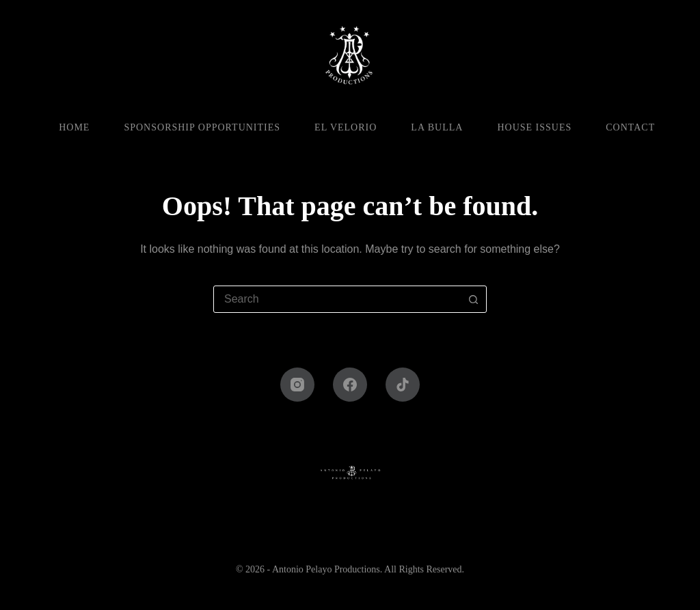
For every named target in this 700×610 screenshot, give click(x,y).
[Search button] (473, 299)
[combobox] (337, 299)
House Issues (534, 127)
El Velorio (346, 127)
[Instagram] (297, 385)
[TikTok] (403, 385)
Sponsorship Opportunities (202, 127)
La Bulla (437, 127)
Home (74, 127)
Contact (630, 127)
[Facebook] (350, 385)
